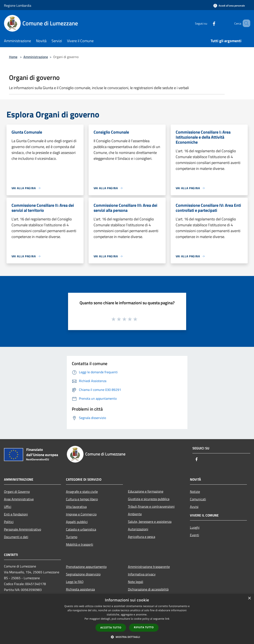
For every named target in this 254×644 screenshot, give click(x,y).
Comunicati (198, 499)
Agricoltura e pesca (142, 537)
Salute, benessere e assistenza (150, 522)
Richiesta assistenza (80, 589)
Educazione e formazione (146, 491)
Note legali (136, 582)
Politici (9, 522)
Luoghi (195, 527)
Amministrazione (36, 57)
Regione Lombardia (18, 5)
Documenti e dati (16, 537)
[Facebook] (208, 23)
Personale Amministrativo (23, 529)
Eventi (195, 535)
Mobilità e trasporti (80, 544)
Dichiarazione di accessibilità (148, 589)
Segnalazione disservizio (83, 574)
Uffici (8, 507)
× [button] (249, 598)
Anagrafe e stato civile (82, 492)
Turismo (72, 537)
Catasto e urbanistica (81, 529)
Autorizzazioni (138, 529)
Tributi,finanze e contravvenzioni (151, 506)
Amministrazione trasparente (149, 567)
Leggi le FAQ (75, 582)
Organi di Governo (17, 492)
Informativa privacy (142, 574)
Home (13, 57)
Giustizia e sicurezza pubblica (149, 499)
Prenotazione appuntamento (86, 567)
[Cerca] (245, 23)
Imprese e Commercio (81, 514)
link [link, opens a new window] (167, 619)
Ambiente (135, 514)
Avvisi (194, 507)
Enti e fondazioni (16, 514)
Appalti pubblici (77, 522)
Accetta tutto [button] (111, 628)
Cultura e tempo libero (82, 499)
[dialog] (127, 619)
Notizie (195, 492)
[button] (127, 637)
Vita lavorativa (76, 507)
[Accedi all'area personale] (229, 6)
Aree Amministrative (19, 499)
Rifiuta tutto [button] (144, 627)
